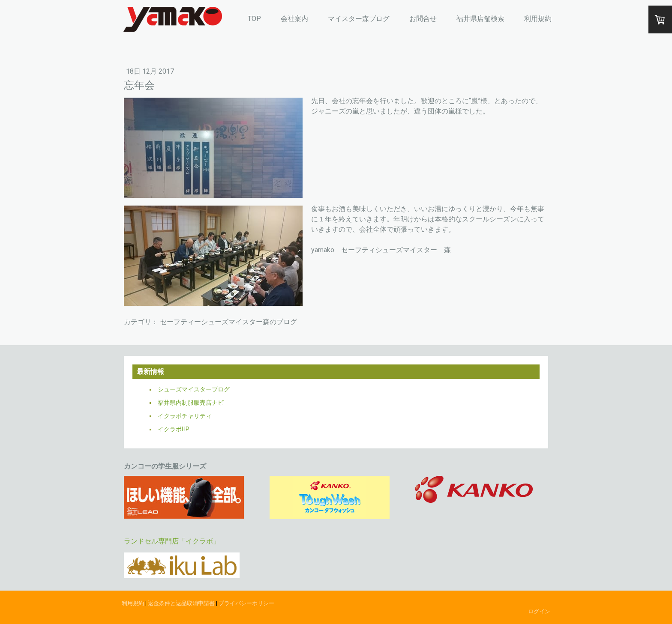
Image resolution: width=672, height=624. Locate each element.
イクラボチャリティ (185, 416)
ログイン (539, 611)
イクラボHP (174, 429)
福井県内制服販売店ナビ (191, 403)
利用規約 (538, 19)
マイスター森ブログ (359, 19)
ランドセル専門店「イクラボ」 (172, 541)
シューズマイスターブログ (194, 389)
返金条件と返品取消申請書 (181, 603)
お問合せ (423, 19)
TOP (254, 19)
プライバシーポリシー (246, 603)
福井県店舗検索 (480, 19)
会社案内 (294, 19)
